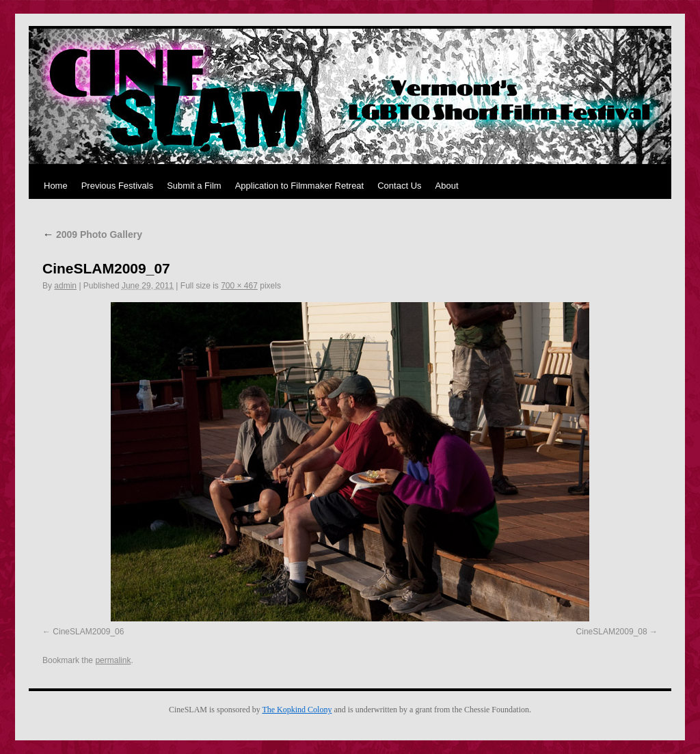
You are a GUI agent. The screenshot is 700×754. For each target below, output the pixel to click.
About (447, 186)
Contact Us (399, 186)
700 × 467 (239, 286)
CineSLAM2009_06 (88, 632)
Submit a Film (194, 186)
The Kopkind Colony (297, 710)
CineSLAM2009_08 (612, 632)
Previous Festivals (117, 186)
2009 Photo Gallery (92, 234)
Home (56, 186)
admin (65, 286)
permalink (113, 660)
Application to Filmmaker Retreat (300, 186)
